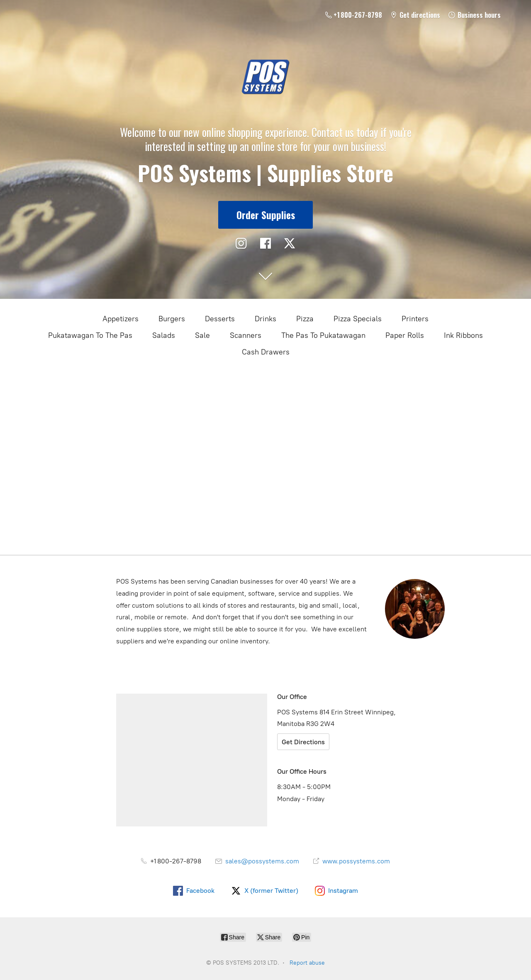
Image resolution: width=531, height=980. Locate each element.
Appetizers (121, 319)
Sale (202, 335)
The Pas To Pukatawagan (323, 335)
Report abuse (307, 963)
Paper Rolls (405, 335)
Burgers (172, 319)
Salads (164, 335)
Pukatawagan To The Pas (90, 335)
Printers (415, 319)
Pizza (305, 319)
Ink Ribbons (463, 335)
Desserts (220, 319)
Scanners (246, 335)
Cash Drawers (266, 352)
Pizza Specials (358, 319)
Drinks (265, 319)
